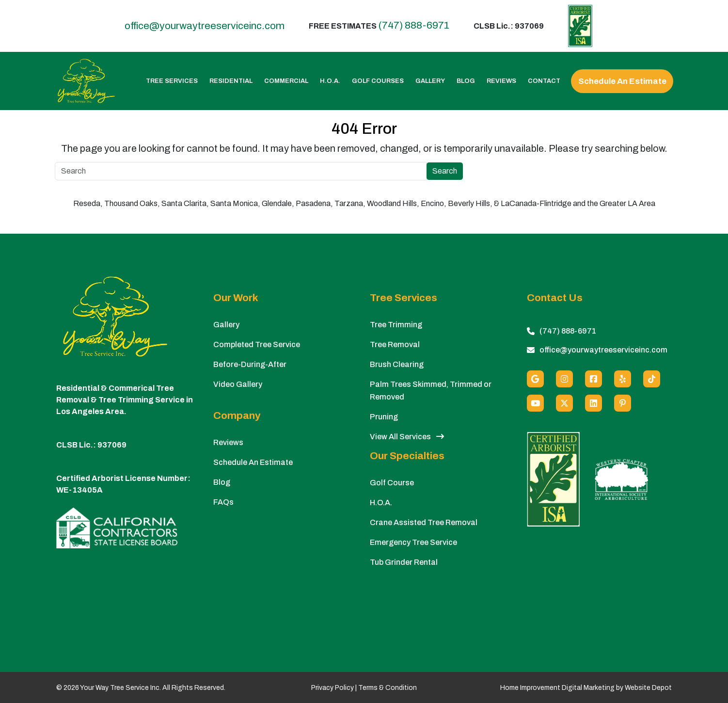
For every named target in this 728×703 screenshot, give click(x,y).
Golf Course (392, 483)
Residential (231, 81)
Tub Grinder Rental (404, 562)
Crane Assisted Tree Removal (424, 522)
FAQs (223, 502)
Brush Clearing (397, 364)
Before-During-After (250, 364)
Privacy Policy (332, 688)
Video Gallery (238, 384)
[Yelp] (623, 379)
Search (445, 171)
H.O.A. (330, 81)
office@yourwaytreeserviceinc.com (205, 26)
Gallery (430, 81)
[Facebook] (593, 379)
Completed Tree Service (257, 344)
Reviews (501, 81)
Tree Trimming (396, 325)
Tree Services (172, 81)
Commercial (286, 81)
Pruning (384, 417)
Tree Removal (395, 344)
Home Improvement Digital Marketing (557, 688)
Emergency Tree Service (413, 542)
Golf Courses (378, 81)
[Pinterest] (623, 403)
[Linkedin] (593, 403)
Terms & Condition (388, 688)
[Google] (535, 379)
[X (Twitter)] (564, 403)
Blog (466, 81)
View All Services (407, 437)
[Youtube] (535, 403)
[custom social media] (652, 379)
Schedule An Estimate (622, 81)
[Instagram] (564, 379)
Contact (544, 81)
